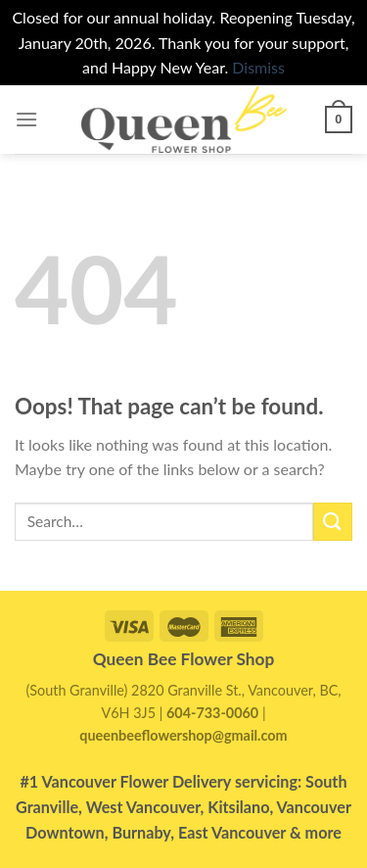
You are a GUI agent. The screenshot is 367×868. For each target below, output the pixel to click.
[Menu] (26, 119)
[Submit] (333, 522)
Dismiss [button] (258, 67)
